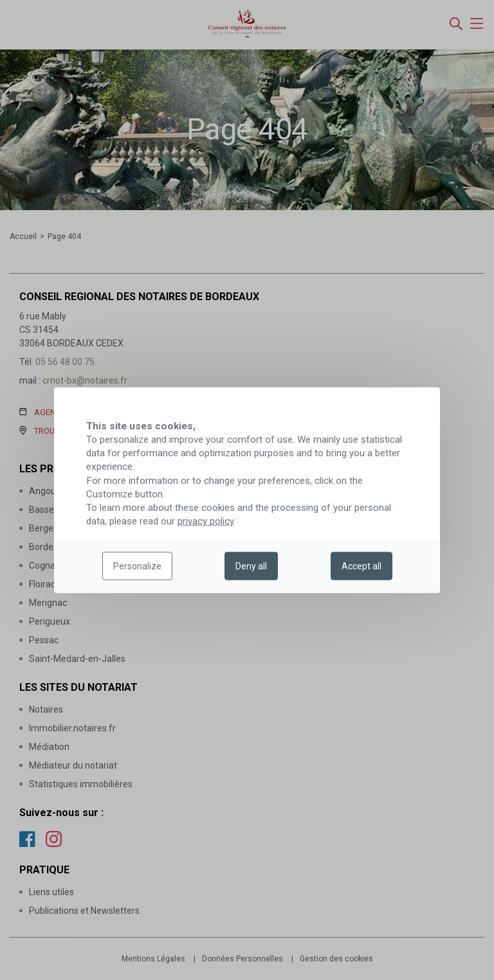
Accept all (361, 566)
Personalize (137, 566)
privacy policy (206, 521)
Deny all (251, 566)
